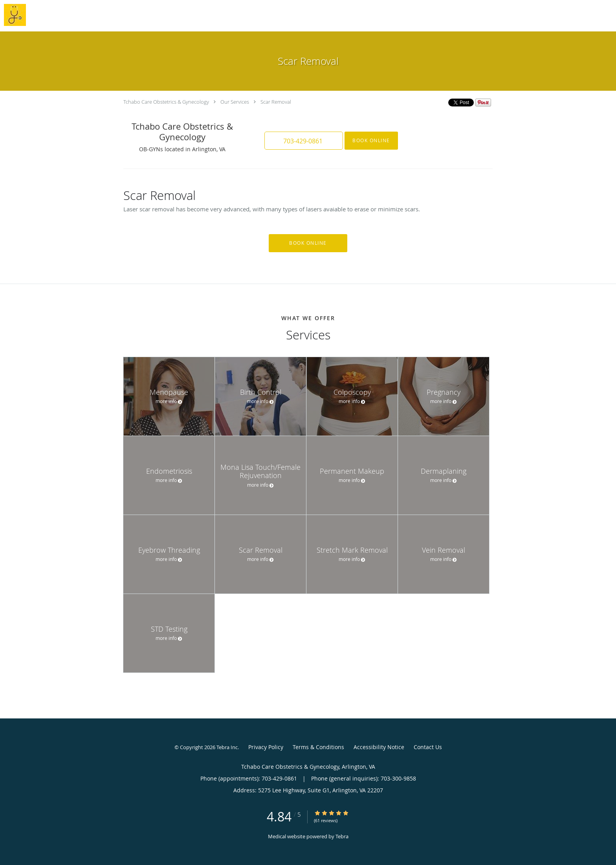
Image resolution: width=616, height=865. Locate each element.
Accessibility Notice (379, 747)
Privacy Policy (266, 747)
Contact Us (428, 747)
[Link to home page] (13, 15)
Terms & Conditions (318, 747)
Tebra (342, 836)
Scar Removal (276, 102)
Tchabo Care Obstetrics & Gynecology (166, 102)
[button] (304, 141)
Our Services (235, 102)
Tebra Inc (227, 747)
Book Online (371, 140)
